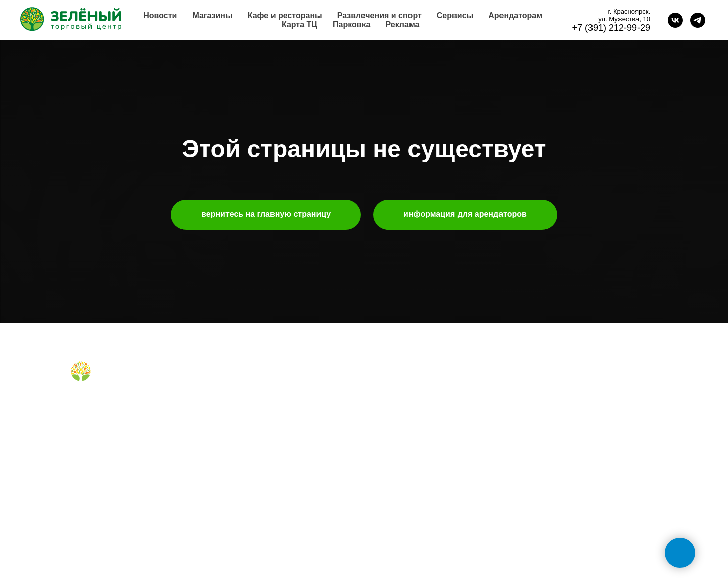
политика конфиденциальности (426, 496)
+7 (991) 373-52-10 (556, 450)
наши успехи (395, 464)
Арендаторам (515, 15)
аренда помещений (406, 400)
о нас (383, 384)
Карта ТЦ (300, 25)
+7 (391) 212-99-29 (611, 28)
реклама (388, 416)
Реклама (402, 25)
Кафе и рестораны (285, 15)
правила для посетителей (265, 416)
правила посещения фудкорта (272, 459)
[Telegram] (94, 405)
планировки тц (398, 432)
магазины (238, 384)
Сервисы (455, 15)
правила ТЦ (394, 448)
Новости (160, 15)
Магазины (212, 15)
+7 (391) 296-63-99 (556, 483)
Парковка (351, 25)
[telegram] (698, 20)
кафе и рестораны (253, 400)
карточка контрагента (409, 480)
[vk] (675, 20)
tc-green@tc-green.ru (562, 516)
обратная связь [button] (551, 384)
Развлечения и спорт (379, 15)
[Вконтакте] (77, 405)
